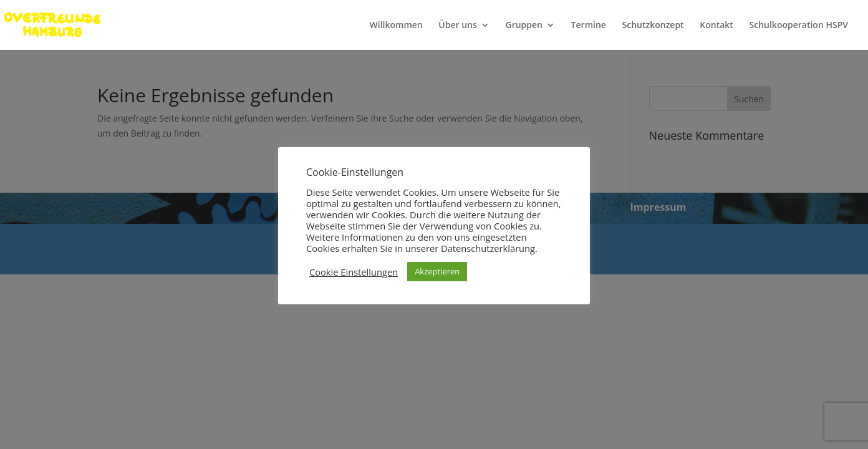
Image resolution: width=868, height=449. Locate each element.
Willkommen (396, 26)
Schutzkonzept (653, 26)
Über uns (457, 26)
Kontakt (716, 26)
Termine (589, 26)
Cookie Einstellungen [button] (354, 272)
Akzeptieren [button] (437, 271)
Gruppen (524, 26)
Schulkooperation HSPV (799, 26)
